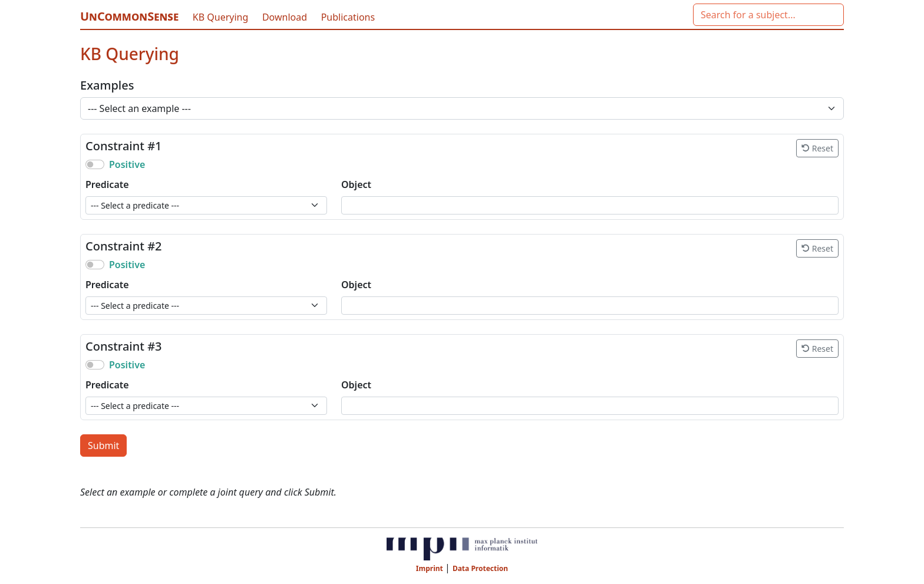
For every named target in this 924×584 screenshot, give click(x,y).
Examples (107, 85)
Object (356, 184)
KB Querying (222, 17)
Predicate (107, 184)
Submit (103, 446)
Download (286, 17)
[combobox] (768, 15)
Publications (348, 17)
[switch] (95, 164)
